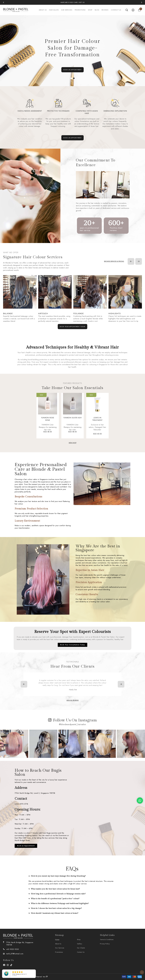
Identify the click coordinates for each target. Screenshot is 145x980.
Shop (90, 10)
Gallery (80, 944)
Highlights (115, 314)
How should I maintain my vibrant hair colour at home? (55, 913)
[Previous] (4, 2)
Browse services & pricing (114, 261)
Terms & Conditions (107, 940)
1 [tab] (71, 78)
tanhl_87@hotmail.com (15, 954)
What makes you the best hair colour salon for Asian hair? (55, 889)
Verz (45, 977)
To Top (142, 972)
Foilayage (78, 314)
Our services (67, 10)
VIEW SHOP (73, 443)
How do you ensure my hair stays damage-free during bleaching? (58, 876)
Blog (97, 10)
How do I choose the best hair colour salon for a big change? (56, 908)
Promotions (80, 10)
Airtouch (43, 314)
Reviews (105, 10)
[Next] (141, 2)
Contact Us (116, 10)
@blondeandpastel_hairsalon (72, 724)
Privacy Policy (105, 944)
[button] (72, 876)
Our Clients (81, 948)
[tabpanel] (72, 51)
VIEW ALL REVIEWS (72, 700)
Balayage (8, 314)
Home (57, 940)
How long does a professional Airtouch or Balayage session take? (58, 894)
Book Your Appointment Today (73, 327)
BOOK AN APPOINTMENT (72, 70)
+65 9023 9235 (12, 949)
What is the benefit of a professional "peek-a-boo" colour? (55, 899)
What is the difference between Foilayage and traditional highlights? (60, 904)
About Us (43, 10)
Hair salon (54, 10)
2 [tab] (74, 78)
